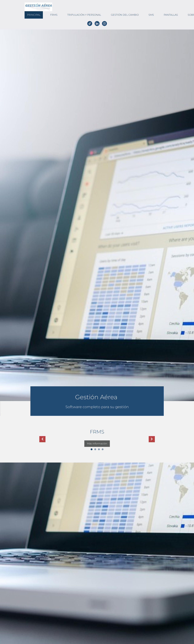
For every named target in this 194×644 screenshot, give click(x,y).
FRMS (54, 15)
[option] (97, 437)
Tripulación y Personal (84, 15)
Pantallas (171, 15)
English (9, 28)
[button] (42, 439)
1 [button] (92, 449)
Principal (34, 15)
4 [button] (103, 449)
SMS (151, 15)
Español (3, 28)
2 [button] (95, 449)
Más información (97, 444)
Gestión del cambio (125, 15)
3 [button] (99, 449)
